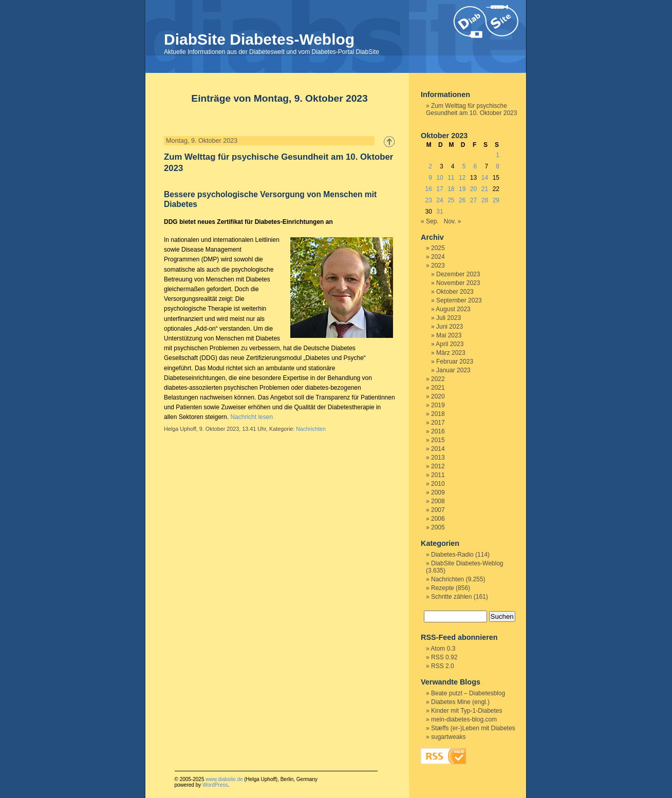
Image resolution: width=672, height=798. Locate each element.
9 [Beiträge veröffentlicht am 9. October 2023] (430, 178)
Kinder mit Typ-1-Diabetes (467, 711)
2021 (438, 388)
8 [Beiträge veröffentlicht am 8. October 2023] (498, 166)
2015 (438, 440)
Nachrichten (311, 429)
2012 (438, 466)
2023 (438, 265)
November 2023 (458, 283)
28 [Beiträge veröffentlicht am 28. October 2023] (485, 200)
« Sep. (430, 221)
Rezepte (443, 588)
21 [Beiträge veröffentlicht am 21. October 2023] (485, 189)
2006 (438, 519)
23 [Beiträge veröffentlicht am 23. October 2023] (428, 200)
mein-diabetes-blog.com (464, 719)
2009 (438, 492)
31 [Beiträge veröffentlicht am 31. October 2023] (440, 212)
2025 (438, 248)
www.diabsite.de (224, 779)
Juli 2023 (449, 318)
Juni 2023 (450, 327)
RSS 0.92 (444, 657)
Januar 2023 (453, 370)
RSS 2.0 (443, 666)
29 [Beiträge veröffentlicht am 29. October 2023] (496, 200)
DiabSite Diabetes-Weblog (259, 39)
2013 (438, 458)
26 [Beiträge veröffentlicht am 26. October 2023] (462, 200)
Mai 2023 (449, 335)
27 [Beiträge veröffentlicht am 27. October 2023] (473, 200)
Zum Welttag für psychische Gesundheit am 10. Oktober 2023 (471, 109)
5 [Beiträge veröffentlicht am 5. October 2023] (464, 166)
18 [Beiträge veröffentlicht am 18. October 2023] (451, 189)
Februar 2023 (455, 362)
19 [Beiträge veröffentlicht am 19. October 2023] (462, 189)
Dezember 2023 (458, 274)
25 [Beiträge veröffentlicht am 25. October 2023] (451, 200)
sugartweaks (448, 737)
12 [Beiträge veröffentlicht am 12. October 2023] (462, 178)
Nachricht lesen (251, 417)
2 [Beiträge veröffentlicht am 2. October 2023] (430, 166)
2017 (438, 423)
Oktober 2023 (455, 292)
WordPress (215, 785)
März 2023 (451, 353)
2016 (438, 431)
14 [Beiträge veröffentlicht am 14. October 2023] (485, 178)
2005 (438, 527)
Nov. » (453, 221)
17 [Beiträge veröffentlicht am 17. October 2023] (440, 189)
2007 (438, 510)
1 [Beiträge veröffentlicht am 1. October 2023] (498, 155)
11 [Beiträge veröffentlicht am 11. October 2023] (451, 178)
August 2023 (453, 309)
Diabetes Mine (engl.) (460, 702)
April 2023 (450, 344)
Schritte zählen (451, 597)
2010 (438, 484)
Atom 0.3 (443, 649)
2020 (438, 396)
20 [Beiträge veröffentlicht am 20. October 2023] (473, 189)
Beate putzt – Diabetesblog (468, 693)
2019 (438, 405)
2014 (438, 449)
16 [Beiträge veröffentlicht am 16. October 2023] (428, 189)
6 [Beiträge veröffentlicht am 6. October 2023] (475, 166)
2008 (438, 501)
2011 (438, 475)
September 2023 (459, 300)
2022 (438, 379)
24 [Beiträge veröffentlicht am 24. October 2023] (440, 200)
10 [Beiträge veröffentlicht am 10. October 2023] (440, 178)
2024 (438, 257)
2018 (438, 414)
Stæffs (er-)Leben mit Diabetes (473, 728)
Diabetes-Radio (452, 555)
